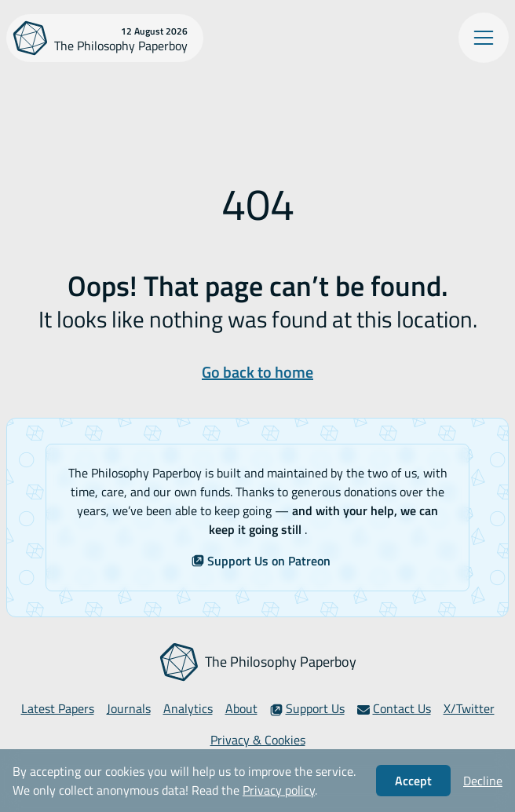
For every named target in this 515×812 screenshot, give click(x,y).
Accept (413, 781)
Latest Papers (58, 708)
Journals (129, 708)
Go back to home (257, 372)
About (241, 708)
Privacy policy (279, 790)
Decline (483, 781)
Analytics (188, 708)
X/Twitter (469, 708)
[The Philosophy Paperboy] (105, 38)
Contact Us (394, 708)
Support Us (307, 708)
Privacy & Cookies (258, 740)
